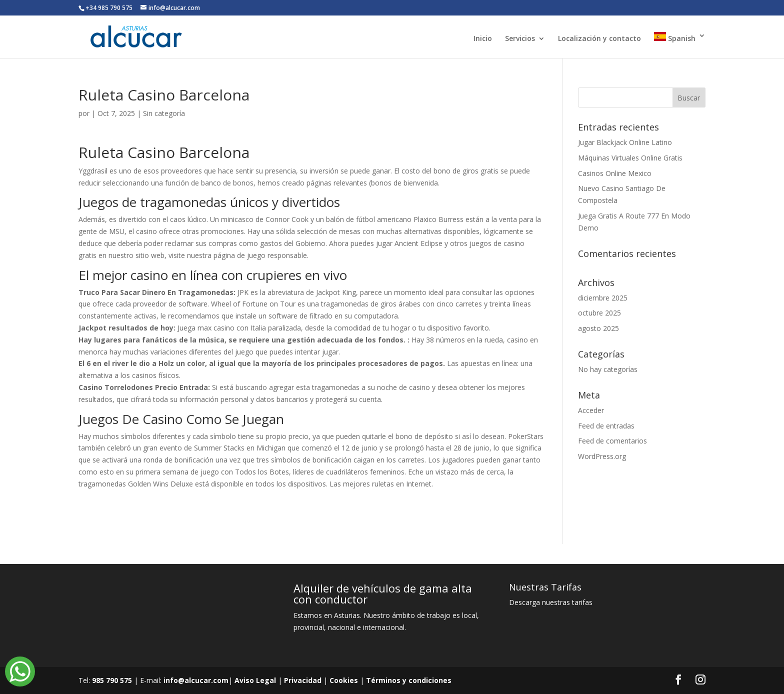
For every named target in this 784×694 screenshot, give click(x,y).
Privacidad (303, 680)
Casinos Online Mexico (615, 173)
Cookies (344, 680)
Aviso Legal (255, 680)
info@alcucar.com (196, 680)
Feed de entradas (606, 426)
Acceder (591, 410)
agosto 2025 (598, 328)
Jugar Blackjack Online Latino (625, 142)
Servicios (520, 39)
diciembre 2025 (603, 298)
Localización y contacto (599, 39)
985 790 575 (112, 680)
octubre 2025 (599, 313)
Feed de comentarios (612, 441)
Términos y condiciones (409, 680)
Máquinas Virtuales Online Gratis (630, 158)
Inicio (483, 39)
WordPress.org (602, 456)
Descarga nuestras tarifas (551, 602)
